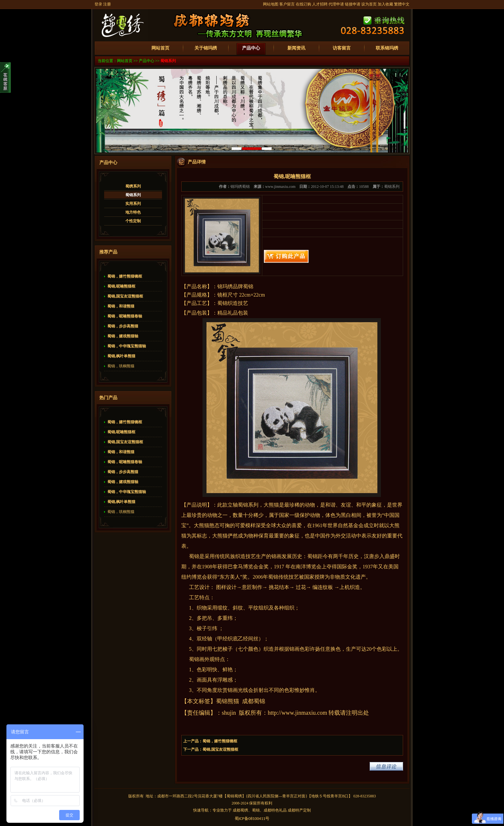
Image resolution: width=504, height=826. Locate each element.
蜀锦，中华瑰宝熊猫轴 (127, 346)
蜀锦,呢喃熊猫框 (121, 286)
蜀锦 (243, 505)
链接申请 (353, 4)
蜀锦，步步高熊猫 (123, 326)
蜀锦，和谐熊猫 (121, 306)
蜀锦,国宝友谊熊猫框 (125, 296)
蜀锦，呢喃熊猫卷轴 (125, 316)
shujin (229, 713)
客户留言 (287, 4)
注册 (107, 4)
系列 (253, 505)
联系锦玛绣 (387, 48)
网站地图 (271, 4)
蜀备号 (252, 818)
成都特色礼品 (275, 810)
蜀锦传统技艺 (283, 577)
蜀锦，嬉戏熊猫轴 (123, 336)
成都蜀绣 (240, 810)
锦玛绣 (225, 286)
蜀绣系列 (133, 186)
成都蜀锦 (254, 701)
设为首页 (369, 4)
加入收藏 (385, 4)
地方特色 (133, 212)
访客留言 (342, 48)
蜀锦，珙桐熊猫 (121, 366)
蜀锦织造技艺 (233, 303)
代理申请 (336, 4)
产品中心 (251, 48)
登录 (98, 4)
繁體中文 (402, 4)
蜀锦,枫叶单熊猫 (121, 356)
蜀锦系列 (168, 61)
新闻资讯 (296, 48)
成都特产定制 (299, 810)
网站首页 (160, 48)
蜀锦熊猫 (228, 701)
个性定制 (133, 221)
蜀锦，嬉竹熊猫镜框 (125, 276)
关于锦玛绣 (206, 48)
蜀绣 (238, 796)
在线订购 (303, 4)
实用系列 (133, 204)
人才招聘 (320, 4)
